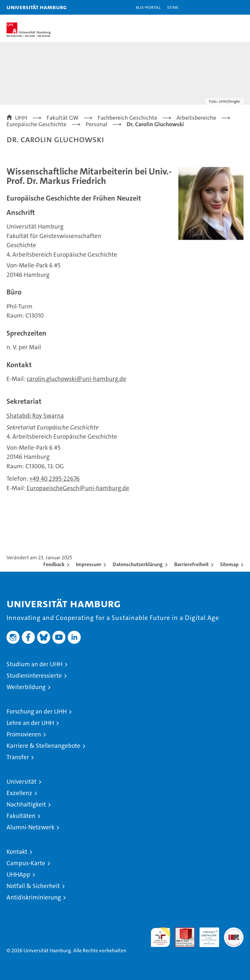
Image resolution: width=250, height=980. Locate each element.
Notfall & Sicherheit (33, 886)
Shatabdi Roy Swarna (35, 416)
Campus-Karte (26, 863)
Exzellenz (19, 793)
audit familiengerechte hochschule (160, 937)
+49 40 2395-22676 (55, 479)
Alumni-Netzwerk (30, 827)
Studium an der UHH (35, 664)
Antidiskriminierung (34, 897)
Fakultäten (21, 816)
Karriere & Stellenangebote (43, 746)
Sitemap (229, 564)
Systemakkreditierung (234, 931)
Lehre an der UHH (30, 723)
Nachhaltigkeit (26, 804)
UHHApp (18, 874)
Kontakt (17, 852)
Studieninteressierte (34, 676)
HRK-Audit (206, 934)
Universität (21, 782)
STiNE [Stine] (173, 7)
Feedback (54, 564)
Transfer (18, 757)
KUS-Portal (148, 7)
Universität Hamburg (37, 7)
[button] (225, 7)
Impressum (89, 564)
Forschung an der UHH (37, 711)
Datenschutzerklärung (138, 564)
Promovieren (24, 734)
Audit (181, 931)
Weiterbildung (26, 687)
